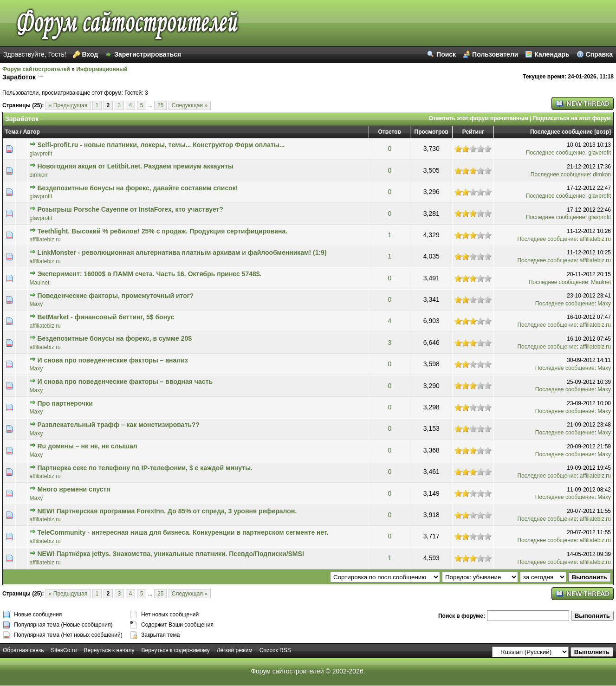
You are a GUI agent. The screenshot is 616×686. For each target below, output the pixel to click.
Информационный (102, 69)
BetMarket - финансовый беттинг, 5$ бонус (106, 317)
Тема (12, 132)
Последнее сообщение (561, 132)
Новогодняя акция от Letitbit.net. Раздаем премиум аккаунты (136, 166)
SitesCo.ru (64, 650)
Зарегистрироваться (148, 54)
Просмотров (431, 132)
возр (603, 132)
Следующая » (190, 105)
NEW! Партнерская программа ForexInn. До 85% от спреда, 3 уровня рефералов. (167, 511)
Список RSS (275, 650)
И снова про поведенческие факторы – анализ (113, 360)
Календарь (552, 54)
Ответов (390, 132)
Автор (32, 132)
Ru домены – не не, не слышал (88, 446)
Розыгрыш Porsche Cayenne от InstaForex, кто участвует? (130, 209)
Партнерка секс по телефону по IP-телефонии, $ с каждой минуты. (145, 468)
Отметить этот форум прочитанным (479, 118)
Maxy (36, 304)
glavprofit (41, 154)
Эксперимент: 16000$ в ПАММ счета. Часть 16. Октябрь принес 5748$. (150, 274)
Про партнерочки (65, 403)
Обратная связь (23, 650)
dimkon (39, 175)
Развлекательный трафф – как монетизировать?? (119, 425)
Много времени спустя (74, 489)
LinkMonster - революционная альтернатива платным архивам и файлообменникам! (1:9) (182, 252)
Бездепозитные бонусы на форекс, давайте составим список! (138, 188)
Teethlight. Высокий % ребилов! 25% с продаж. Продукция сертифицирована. (163, 231)
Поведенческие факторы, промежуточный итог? (116, 296)
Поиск (446, 54)
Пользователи (495, 54)
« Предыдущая (68, 105)
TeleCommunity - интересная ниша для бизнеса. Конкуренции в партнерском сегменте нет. (183, 532)
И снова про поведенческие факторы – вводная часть (125, 382)
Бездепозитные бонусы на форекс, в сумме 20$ (115, 338)
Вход (90, 54)
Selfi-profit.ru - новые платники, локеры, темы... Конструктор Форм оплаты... (161, 145)
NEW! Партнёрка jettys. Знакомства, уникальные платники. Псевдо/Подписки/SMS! (171, 554)
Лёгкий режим (235, 650)
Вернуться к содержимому (176, 650)
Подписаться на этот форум (572, 118)
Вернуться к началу (109, 650)
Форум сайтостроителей (36, 69)
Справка (599, 54)
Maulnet (40, 283)
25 (160, 105)
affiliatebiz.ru (45, 239)
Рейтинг (473, 132)
